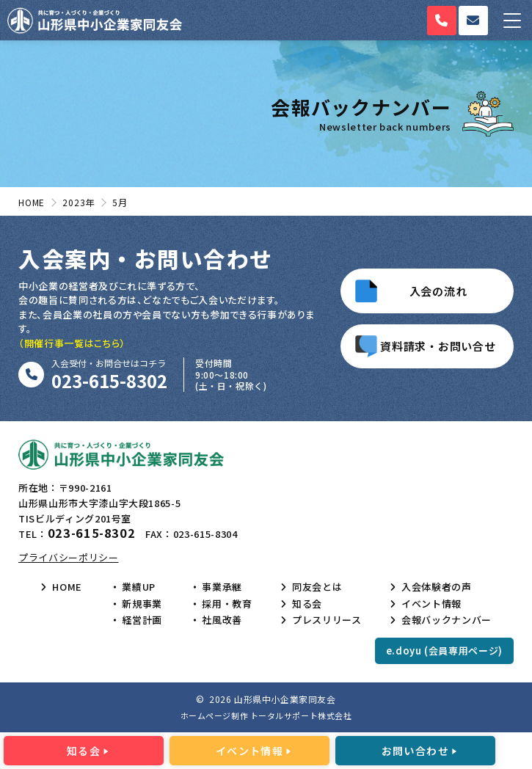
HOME (67, 587)
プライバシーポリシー (69, 557)
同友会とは (317, 587)
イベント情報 (431, 604)
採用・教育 (227, 604)
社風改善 (222, 620)
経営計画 (142, 620)
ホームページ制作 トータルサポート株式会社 (266, 715)
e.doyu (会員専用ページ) (444, 650)
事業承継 (222, 587)
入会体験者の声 (437, 587)
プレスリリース (327, 620)
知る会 (307, 604)
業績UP (139, 587)
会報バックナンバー (447, 620)
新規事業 (142, 604)
